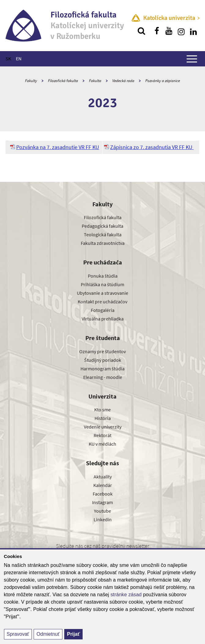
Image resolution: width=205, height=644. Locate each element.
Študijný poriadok (103, 360)
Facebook (103, 494)
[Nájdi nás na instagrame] (181, 31)
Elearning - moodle (103, 377)
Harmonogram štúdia (102, 369)
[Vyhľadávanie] (141, 31)
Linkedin (103, 519)
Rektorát (102, 435)
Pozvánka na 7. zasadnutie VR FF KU (58, 147)
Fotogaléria (103, 310)
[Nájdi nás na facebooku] (157, 31)
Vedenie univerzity (103, 427)
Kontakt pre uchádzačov (102, 301)
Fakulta (95, 81)
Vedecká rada (123, 81)
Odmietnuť (48, 634)
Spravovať (18, 634)
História (103, 418)
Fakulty (31, 81)
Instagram (102, 502)
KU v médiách (102, 444)
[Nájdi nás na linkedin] (193, 31)
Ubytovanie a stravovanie (102, 293)
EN (19, 58)
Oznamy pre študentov (102, 351)
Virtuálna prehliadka (103, 319)
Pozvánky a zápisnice (163, 81)
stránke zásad (126, 595)
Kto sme (102, 410)
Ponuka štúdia (103, 276)
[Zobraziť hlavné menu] (192, 59)
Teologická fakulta (103, 234)
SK (8, 58)
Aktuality (103, 477)
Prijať (73, 634)
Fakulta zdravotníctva (103, 243)
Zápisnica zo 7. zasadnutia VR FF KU (152, 147)
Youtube (102, 511)
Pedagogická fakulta (102, 226)
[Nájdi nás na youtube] (169, 31)
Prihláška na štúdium (102, 284)
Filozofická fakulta (63, 81)
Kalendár (103, 485)
